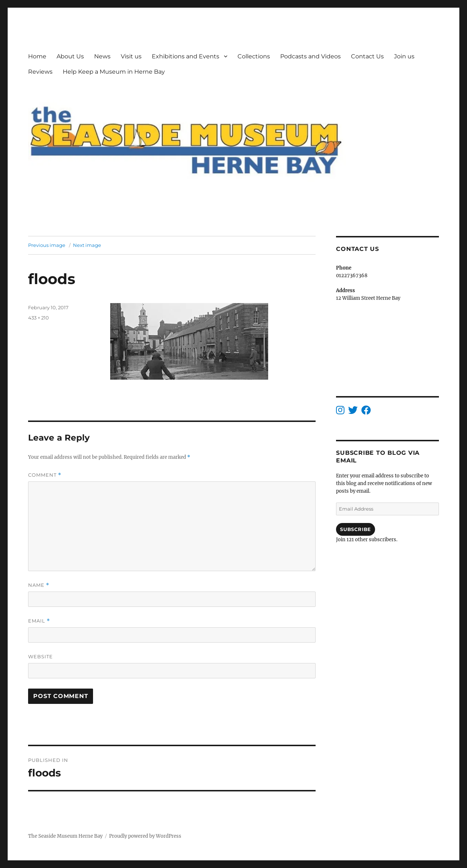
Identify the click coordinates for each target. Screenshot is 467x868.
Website (40, 656)
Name (39, 585)
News (102, 56)
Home (37, 56)
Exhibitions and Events (186, 56)
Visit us (131, 56)
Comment (45, 475)
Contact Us (367, 56)
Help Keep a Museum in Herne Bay (114, 72)
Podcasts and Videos (310, 56)
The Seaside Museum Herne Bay (65, 836)
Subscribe (355, 529)
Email (39, 621)
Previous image (47, 245)
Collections (254, 56)
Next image (87, 245)
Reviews (40, 72)
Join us (404, 56)
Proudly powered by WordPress (145, 836)
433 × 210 (38, 318)
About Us (70, 56)
